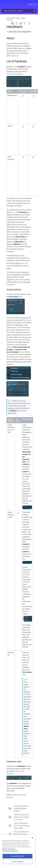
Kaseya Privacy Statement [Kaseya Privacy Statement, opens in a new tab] (10, 851)
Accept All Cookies (17, 856)
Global (23, 18)
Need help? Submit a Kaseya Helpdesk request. (21, 809)
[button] (34, 11)
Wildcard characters (14, 232)
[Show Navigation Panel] (3, 4)
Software (15, 56)
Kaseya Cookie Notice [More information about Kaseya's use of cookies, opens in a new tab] (9, 849)
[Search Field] (19, 11)
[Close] (32, 838)
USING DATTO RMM (13, 18)
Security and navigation (20, 32)
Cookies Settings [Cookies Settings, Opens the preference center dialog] (18, 862)
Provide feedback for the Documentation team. (22, 834)
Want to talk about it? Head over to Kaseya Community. (22, 817)
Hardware (16, 795)
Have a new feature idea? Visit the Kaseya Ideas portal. (22, 826)
